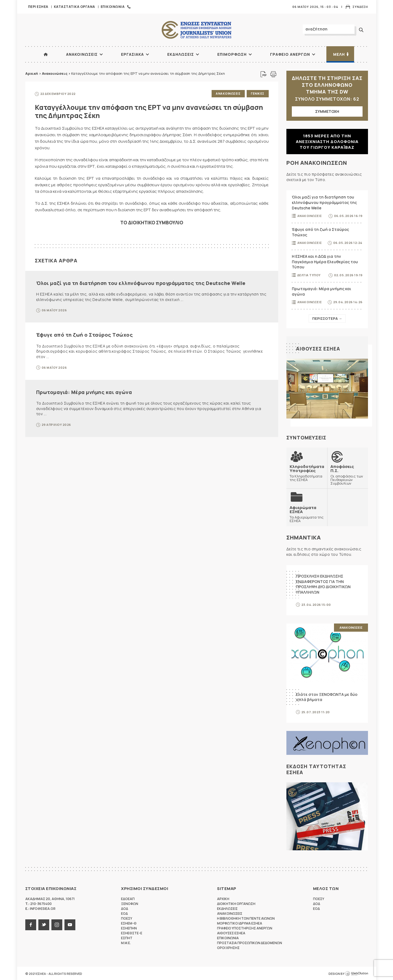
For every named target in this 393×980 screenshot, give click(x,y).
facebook (31, 924)
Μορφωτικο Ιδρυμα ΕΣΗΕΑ (240, 923)
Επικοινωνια (113, 7)
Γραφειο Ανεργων (290, 54)
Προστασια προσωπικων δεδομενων (250, 942)
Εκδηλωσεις (181, 54)
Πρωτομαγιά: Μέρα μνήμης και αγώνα (84, 392)
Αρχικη (223, 898)
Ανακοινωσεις (82, 54)
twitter (44, 924)
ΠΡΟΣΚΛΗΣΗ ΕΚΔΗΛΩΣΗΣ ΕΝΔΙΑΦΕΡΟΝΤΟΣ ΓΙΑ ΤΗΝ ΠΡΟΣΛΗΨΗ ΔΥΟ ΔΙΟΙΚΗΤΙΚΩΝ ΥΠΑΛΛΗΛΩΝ (323, 584)
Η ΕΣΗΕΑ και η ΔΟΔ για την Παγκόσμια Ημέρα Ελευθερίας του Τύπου (325, 262)
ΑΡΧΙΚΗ (46, 54)
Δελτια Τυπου (309, 275)
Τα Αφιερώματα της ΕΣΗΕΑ (307, 514)
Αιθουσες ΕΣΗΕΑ (318, 349)
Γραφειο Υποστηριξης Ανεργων (245, 928)
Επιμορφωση (232, 54)
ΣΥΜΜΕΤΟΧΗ (327, 111)
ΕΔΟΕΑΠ (128, 898)
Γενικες (258, 93)
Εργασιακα (132, 54)
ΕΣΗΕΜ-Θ (129, 923)
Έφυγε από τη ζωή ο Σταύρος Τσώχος (85, 334)
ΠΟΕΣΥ (127, 918)
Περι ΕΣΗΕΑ (38, 7)
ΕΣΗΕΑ (197, 30)
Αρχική (32, 73)
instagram (57, 924)
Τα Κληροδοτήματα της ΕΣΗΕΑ (307, 473)
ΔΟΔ (125, 908)
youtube (70, 924)
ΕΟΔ (124, 913)
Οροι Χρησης (228, 947)
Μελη (339, 54)
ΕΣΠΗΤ (127, 937)
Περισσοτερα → (327, 318)
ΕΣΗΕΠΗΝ (129, 928)
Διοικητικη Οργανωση (236, 903)
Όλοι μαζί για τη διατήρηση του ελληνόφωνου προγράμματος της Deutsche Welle (141, 283)
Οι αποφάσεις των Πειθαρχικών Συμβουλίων (348, 475)
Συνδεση (360, 7)
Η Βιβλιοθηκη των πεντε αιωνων (246, 918)
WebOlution (357, 973)
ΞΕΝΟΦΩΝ (130, 903)
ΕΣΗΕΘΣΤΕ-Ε (132, 933)
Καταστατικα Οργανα (75, 7)
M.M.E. (126, 942)
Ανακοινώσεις (55, 73)
